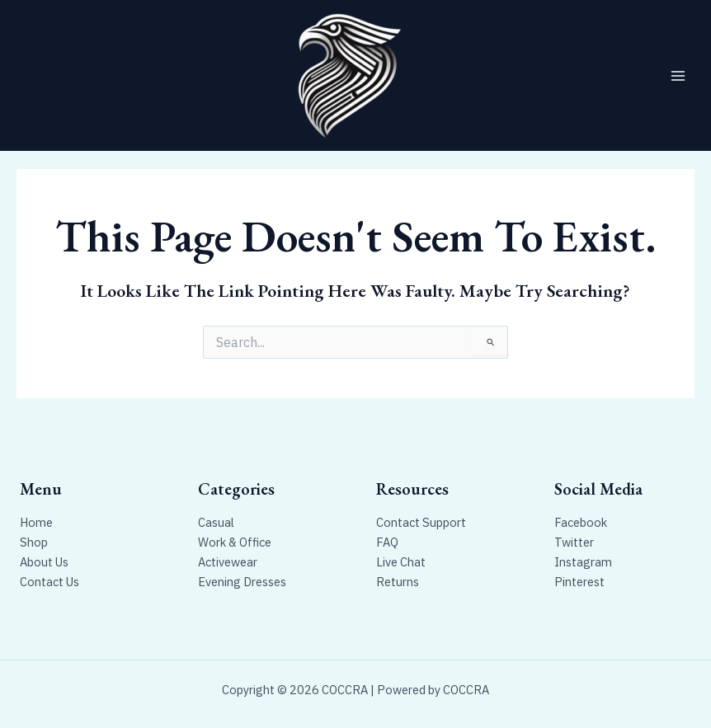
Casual (216, 522)
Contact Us (49, 582)
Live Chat (401, 562)
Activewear (228, 562)
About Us (44, 562)
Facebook (581, 522)
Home (36, 522)
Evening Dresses (242, 582)
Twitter (574, 542)
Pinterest (579, 582)
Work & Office (235, 542)
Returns (398, 582)
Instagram (583, 562)
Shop (34, 542)
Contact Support (421, 522)
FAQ (387, 542)
